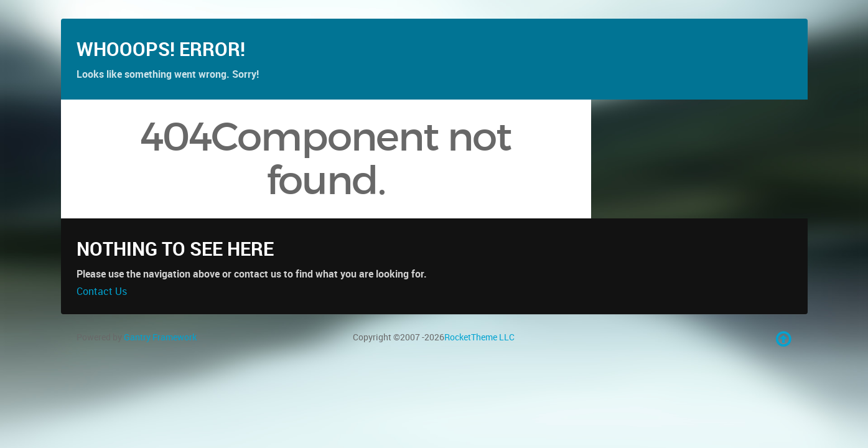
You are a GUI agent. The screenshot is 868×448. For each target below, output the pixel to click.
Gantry (160, 372)
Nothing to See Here (175, 284)
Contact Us (102, 327)
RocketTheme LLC (479, 372)
